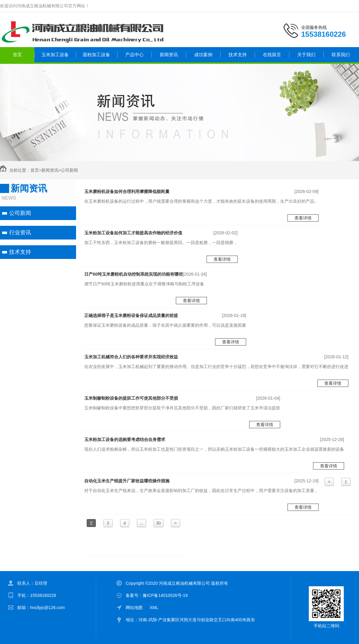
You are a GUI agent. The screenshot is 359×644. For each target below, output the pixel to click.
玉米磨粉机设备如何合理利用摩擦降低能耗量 (127, 191)
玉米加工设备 (55, 55)
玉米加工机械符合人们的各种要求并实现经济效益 (131, 357)
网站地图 (134, 608)
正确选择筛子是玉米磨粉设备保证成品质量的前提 (131, 315)
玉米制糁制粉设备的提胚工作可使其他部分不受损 (131, 398)
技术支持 (238, 55)
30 (159, 523)
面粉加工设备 (96, 55)
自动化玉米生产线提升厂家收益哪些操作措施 (127, 481)
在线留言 (272, 55)
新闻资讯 (169, 55)
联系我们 (341, 55)
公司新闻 (69, 170)
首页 (17, 55)
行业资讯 (20, 232)
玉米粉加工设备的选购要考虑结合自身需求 (125, 439)
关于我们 (306, 55)
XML (154, 608)
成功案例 (203, 55)
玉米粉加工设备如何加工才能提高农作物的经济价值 (133, 233)
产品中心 (134, 55)
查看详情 (303, 218)
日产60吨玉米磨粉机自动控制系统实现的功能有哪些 (134, 274)
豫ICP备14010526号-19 (165, 595)
